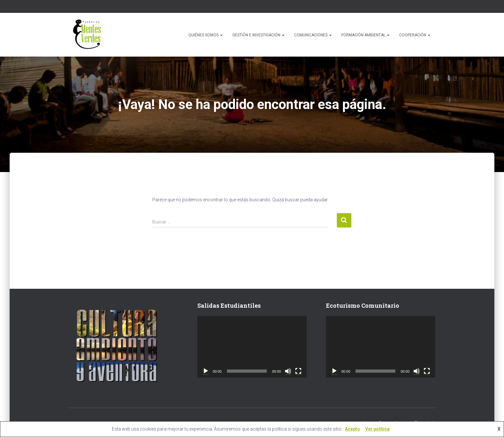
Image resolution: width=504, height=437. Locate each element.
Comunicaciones (313, 35)
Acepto (352, 429)
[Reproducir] (206, 371)
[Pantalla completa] (298, 371)
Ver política (377, 429)
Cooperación (415, 35)
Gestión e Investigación (258, 35)
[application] (252, 347)
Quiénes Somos (206, 35)
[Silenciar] (288, 371)
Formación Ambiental (365, 35)
